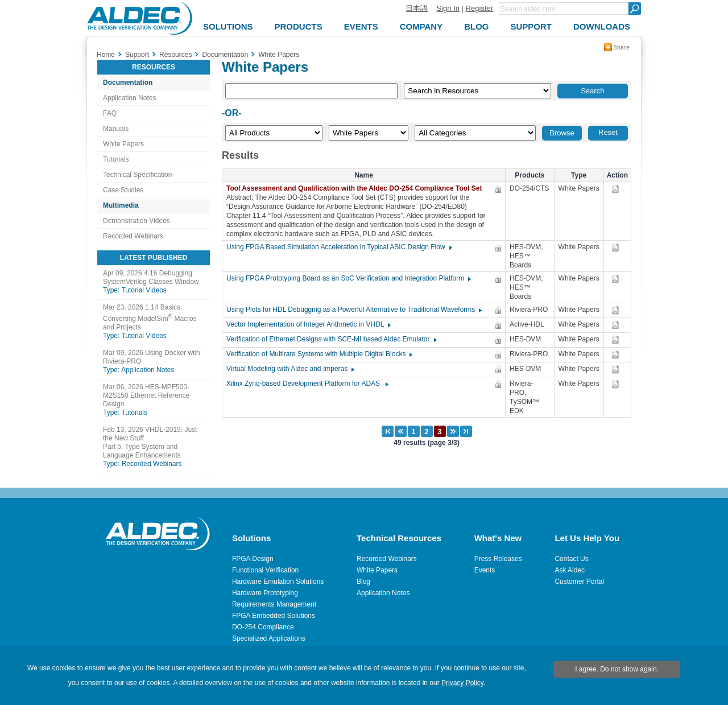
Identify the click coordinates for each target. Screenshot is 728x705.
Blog (363, 582)
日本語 (417, 8)
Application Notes (129, 98)
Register (479, 8)
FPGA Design (253, 559)
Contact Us (571, 559)
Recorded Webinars (133, 236)
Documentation (128, 83)
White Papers (123, 144)
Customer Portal (579, 582)
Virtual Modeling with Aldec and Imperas (290, 369)
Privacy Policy (462, 683)
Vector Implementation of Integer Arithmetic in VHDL (308, 324)
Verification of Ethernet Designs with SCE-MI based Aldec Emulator (331, 339)
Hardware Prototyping (265, 593)
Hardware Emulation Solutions (278, 582)
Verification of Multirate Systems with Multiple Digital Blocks (319, 354)
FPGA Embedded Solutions (274, 616)
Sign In (448, 8)
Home (106, 55)
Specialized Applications (269, 638)
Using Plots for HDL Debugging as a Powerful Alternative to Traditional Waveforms (353, 310)
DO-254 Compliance (263, 627)
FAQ (110, 113)
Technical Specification (137, 175)
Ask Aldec (570, 570)
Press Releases (498, 559)
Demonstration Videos (136, 221)
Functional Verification (265, 570)
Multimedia (121, 205)
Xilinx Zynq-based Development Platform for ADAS (307, 384)
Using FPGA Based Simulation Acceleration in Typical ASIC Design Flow (339, 247)
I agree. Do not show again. (617, 669)
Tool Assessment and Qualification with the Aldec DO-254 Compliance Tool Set (357, 188)
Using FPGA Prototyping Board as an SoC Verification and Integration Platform (348, 278)
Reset (608, 132)
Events (485, 570)
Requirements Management (274, 604)
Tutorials (116, 159)
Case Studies (123, 190)
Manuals (116, 129)
